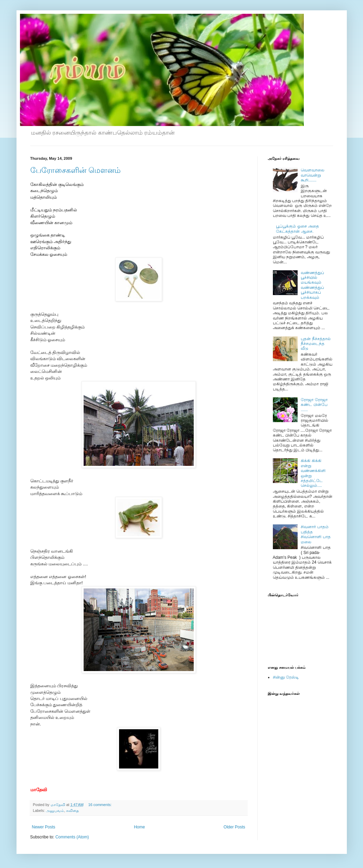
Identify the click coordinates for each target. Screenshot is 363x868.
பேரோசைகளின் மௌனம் (76, 170)
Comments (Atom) (72, 837)
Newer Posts (44, 827)
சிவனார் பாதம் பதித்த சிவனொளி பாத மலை (316, 534)
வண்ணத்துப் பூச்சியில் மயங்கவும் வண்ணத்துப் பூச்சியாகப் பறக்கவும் (312, 285)
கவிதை (72, 811)
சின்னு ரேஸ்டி (286, 677)
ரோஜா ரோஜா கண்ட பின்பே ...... (314, 405)
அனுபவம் (55, 811)
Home (139, 827)
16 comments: (100, 805)
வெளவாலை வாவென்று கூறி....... (313, 175)
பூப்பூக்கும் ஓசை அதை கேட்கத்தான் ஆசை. (297, 229)
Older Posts (234, 827)
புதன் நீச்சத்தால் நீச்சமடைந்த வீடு (316, 344)
